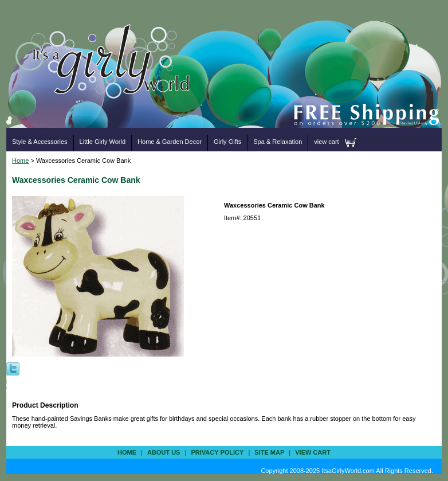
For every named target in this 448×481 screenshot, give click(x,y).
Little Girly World (103, 142)
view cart (326, 142)
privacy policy (217, 452)
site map (269, 452)
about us (164, 452)
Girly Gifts (227, 142)
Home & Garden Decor (170, 142)
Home (20, 161)
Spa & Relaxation (278, 142)
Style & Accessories (40, 142)
